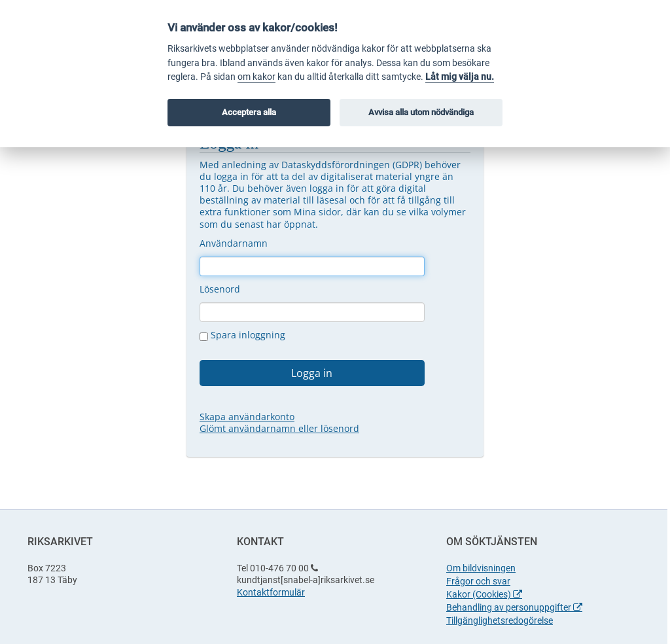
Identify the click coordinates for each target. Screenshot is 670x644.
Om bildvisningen (481, 568)
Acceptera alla (249, 112)
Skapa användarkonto (247, 417)
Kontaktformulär (271, 592)
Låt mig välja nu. (460, 77)
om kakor (256, 77)
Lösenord (220, 289)
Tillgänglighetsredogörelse (500, 620)
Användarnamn (234, 243)
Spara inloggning (242, 335)
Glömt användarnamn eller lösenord (279, 428)
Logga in (312, 373)
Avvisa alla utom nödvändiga (421, 112)
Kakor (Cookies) (484, 594)
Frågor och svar (478, 581)
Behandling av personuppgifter (514, 607)
